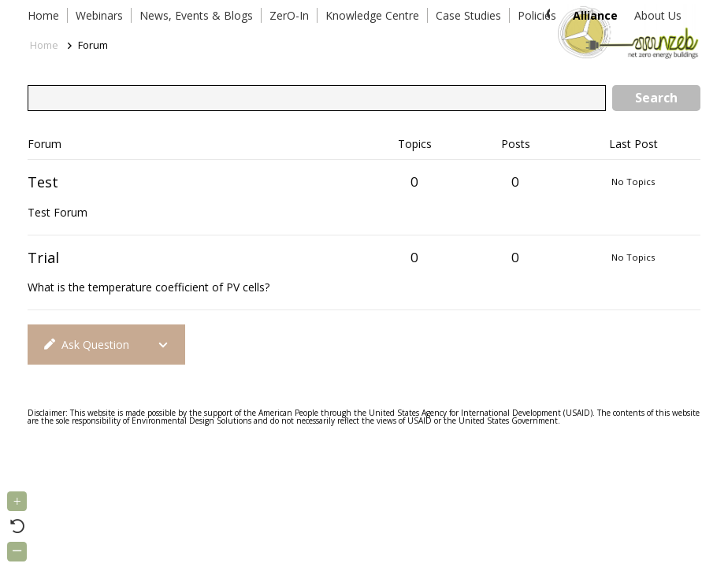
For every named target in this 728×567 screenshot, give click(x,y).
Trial (43, 258)
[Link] (625, 31)
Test (43, 182)
